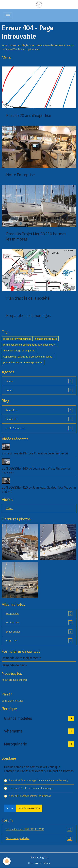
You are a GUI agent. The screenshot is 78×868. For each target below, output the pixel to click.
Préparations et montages (28, 315)
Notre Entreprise (20, 175)
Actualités (39, 410)
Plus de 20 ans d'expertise (29, 115)
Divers (39, 390)
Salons (39, 381)
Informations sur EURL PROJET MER (39, 829)
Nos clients (39, 419)
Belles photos (39, 632)
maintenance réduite (46, 339)
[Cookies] (7, 861)
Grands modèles (18, 718)
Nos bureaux (39, 623)
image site (39, 641)
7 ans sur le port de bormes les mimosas (30, 796)
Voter (10, 808)
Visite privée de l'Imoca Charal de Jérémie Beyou (35, 453)
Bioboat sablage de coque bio (19, 350)
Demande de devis (14, 665)
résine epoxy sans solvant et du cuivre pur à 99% (29, 345)
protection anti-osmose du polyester (23, 362)
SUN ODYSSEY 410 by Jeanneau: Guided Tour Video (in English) (39, 489)
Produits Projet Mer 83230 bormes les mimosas (36, 236)
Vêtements (13, 731)
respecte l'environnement (17, 339)
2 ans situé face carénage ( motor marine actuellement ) (38, 780)
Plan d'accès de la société (28, 298)
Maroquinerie (15, 744)
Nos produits (39, 614)
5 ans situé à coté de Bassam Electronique (31, 788)
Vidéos (9, 508)
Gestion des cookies (39, 863)
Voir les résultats (29, 808)
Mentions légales (39, 857)
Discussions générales (39, 838)
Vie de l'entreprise (39, 428)
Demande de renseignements (21, 658)
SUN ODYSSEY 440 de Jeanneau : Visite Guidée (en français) (36, 470)
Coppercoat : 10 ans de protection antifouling (28, 356)
